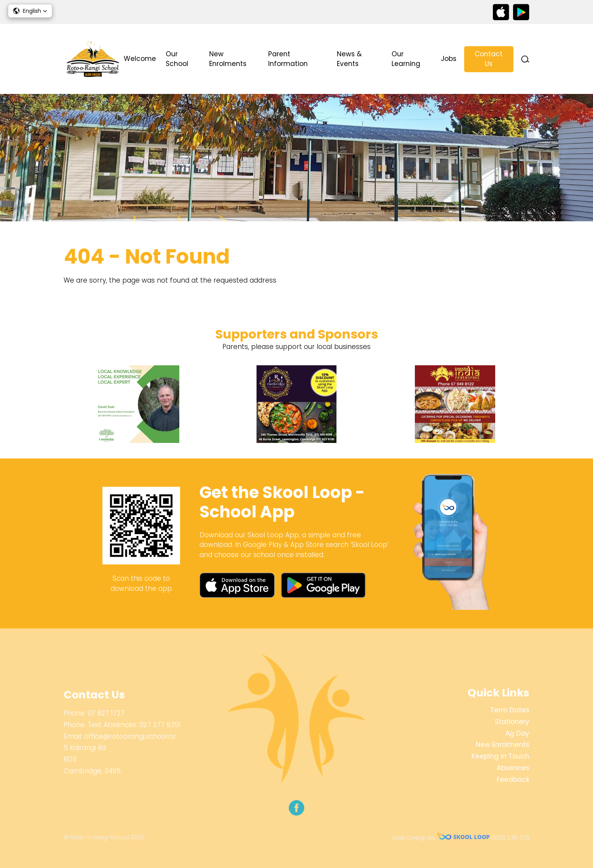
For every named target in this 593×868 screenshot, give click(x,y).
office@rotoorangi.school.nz (130, 736)
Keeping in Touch (500, 756)
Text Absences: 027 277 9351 (134, 725)
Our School (177, 59)
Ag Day (517, 733)
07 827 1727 (106, 713)
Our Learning (406, 59)
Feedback (513, 779)
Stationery (512, 722)
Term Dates (510, 710)
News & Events (349, 59)
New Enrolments (228, 59)
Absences (513, 768)
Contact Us (489, 59)
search (525, 59)
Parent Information (288, 59)
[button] (30, 11)
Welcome (140, 59)
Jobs (449, 59)
